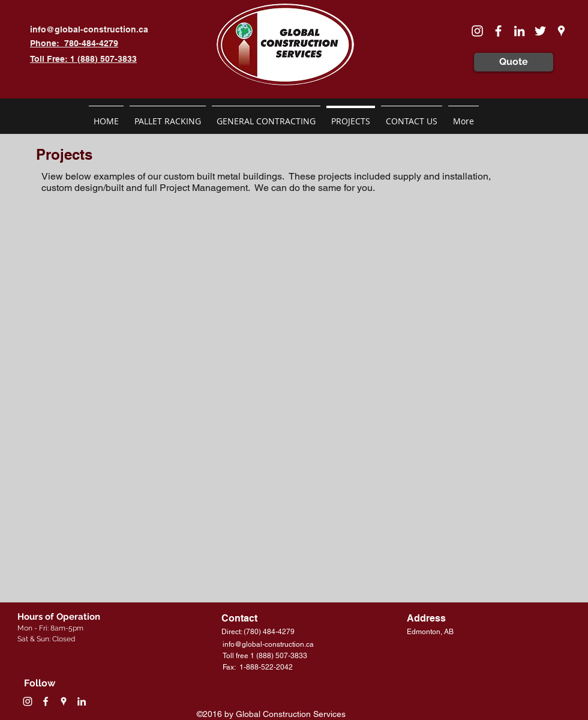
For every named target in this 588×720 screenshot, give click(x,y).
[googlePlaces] (561, 31)
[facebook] (498, 31)
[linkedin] (519, 31)
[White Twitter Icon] (540, 31)
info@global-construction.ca (89, 29)
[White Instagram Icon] (477, 31)
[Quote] (514, 62)
